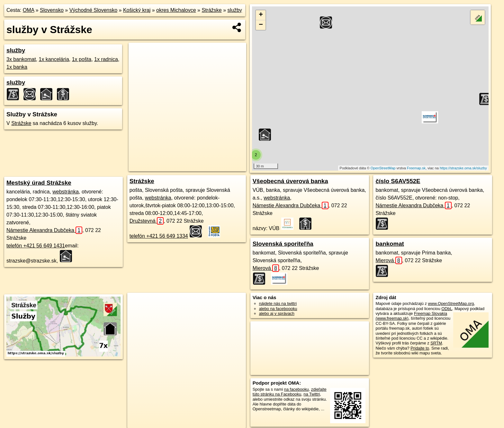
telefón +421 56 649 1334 (159, 236)
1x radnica (106, 59)
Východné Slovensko (93, 10)
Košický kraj (137, 10)
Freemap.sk (416, 168)
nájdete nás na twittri (278, 303)
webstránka (66, 192)
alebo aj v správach (277, 313)
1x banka (17, 67)
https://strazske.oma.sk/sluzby (463, 168)
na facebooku (297, 389)
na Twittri (312, 394)
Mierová (266, 268)
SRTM (436, 343)
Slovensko (52, 10)
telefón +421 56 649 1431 (36, 246)
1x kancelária (54, 59)
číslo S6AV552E (398, 181)
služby (235, 10)
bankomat (390, 244)
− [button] (261, 25)
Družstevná (147, 221)
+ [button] (261, 15)
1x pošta (82, 59)
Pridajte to (420, 348)
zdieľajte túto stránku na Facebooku (290, 392)
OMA (29, 10)
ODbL (447, 309)
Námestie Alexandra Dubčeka (44, 230)
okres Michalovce (176, 10)
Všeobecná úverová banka (290, 181)
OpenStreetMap (383, 168)
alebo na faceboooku (278, 309)
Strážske (212, 10)
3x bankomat (21, 59)
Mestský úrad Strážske (39, 183)
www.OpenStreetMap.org (451, 303)
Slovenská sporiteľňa (283, 244)
